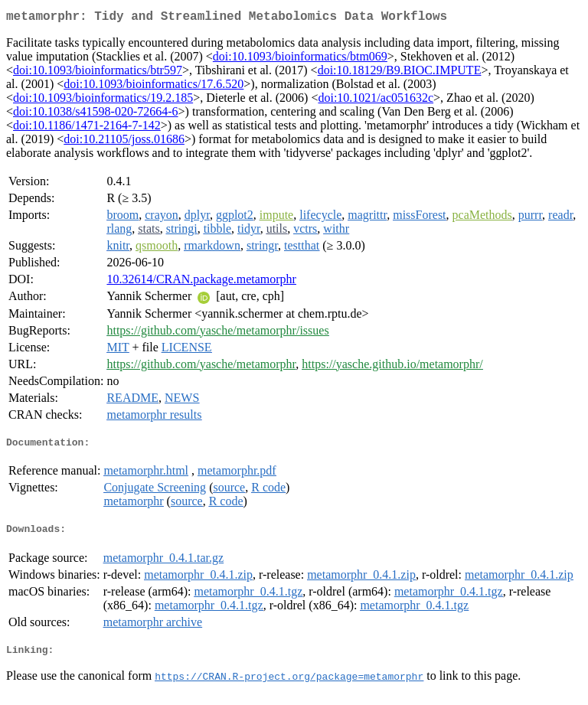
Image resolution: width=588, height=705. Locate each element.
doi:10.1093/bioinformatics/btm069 (300, 59)
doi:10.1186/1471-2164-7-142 (87, 128)
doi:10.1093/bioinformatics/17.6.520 (154, 87)
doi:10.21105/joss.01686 (124, 142)
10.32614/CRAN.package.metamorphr (201, 282)
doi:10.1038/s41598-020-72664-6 (96, 114)
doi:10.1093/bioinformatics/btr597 (98, 73)
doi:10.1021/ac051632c (376, 101)
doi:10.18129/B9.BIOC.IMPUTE (400, 73)
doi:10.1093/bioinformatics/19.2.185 (103, 101)
